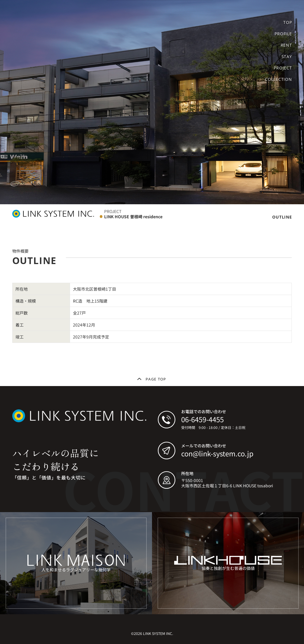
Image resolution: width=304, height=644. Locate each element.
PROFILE (283, 34)
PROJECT (283, 68)
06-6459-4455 (202, 419)
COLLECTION (278, 79)
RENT (286, 45)
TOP (288, 22)
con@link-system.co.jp (217, 453)
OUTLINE (282, 217)
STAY (287, 57)
